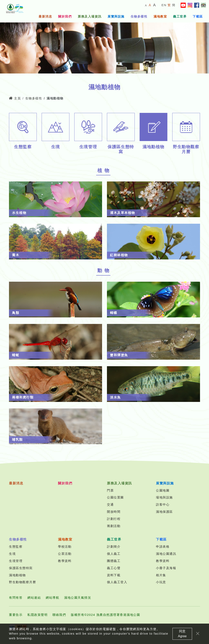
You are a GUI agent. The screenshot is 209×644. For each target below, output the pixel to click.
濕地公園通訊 (166, 554)
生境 (12, 554)
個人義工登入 (117, 582)
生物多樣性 (139, 16)
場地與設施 (164, 497)
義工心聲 (114, 568)
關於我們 (65, 16)
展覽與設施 (116, 16)
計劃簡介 (114, 547)
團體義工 (114, 561)
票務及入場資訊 (90, 16)
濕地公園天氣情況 (78, 598)
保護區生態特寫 (21, 568)
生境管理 (16, 561)
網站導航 (52, 598)
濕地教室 (160, 16)
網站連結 (34, 598)
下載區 (198, 16)
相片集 (161, 575)
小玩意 (161, 582)
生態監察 (16, 547)
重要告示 (16, 615)
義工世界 (180, 16)
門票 (110, 490)
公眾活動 (65, 554)
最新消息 (45, 16)
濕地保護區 (164, 512)
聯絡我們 (59, 615)
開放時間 (114, 512)
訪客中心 (163, 504)
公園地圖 (163, 490)
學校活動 (65, 547)
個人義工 (114, 554)
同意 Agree (182, 634)
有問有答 (16, 598)
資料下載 (114, 575)
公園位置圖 (115, 497)
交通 (110, 504)
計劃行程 (114, 519)
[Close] (198, 634)
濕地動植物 (17, 575)
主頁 (15, 98)
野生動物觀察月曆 (22, 582)
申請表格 (163, 547)
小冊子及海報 (166, 568)
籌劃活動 (114, 526)
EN (164, 5)
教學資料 (65, 561)
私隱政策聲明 (37, 615)
